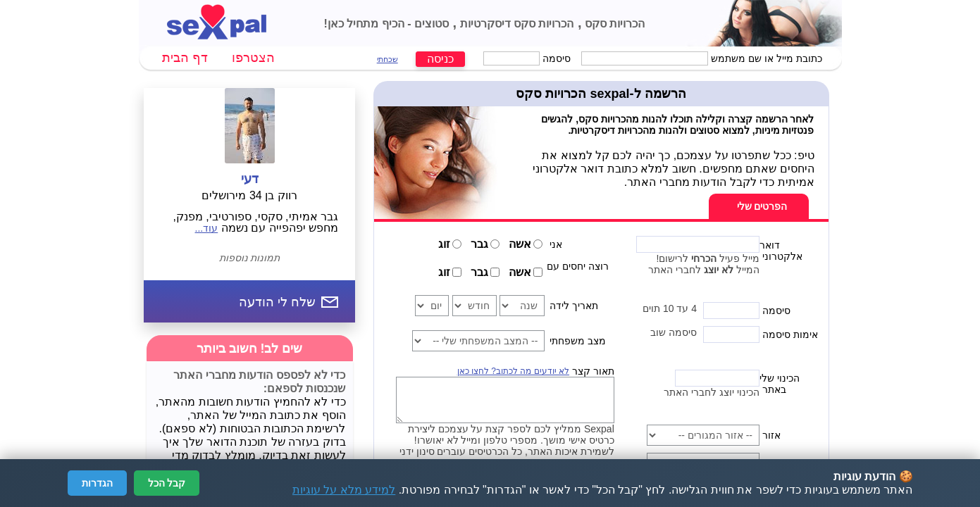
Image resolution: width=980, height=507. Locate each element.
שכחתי (387, 59)
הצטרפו (253, 58)
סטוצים (430, 24)
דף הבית (185, 58)
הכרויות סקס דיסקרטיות (515, 24)
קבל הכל (167, 483)
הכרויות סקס (614, 24)
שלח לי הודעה (277, 302)
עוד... (207, 228)
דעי (250, 179)
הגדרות (97, 483)
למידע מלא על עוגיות (344, 490)
